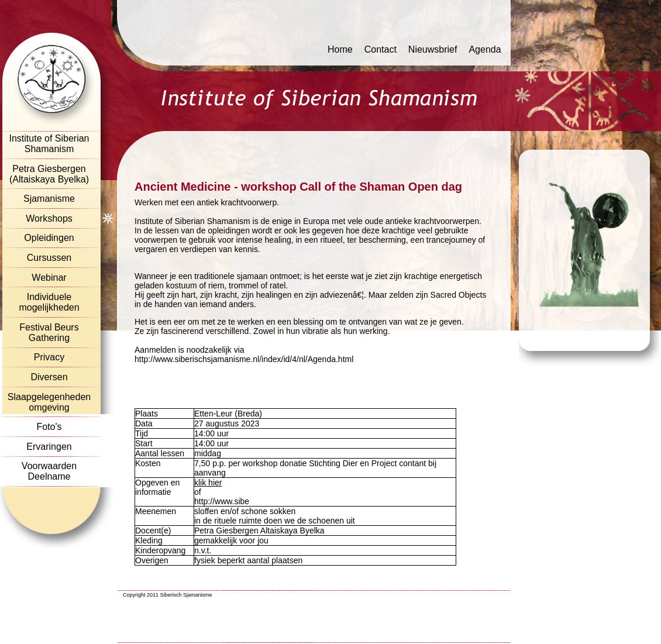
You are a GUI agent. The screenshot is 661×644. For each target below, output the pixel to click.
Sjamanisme (49, 199)
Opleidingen (49, 238)
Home (340, 49)
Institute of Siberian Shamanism (49, 144)
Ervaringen (49, 447)
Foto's (49, 427)
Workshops (49, 218)
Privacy (49, 357)
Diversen (49, 377)
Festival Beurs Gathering (49, 333)
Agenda (485, 49)
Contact (381, 49)
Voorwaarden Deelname (49, 471)
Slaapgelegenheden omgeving (49, 402)
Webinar (49, 278)
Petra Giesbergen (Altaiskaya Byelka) (49, 174)
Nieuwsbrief (433, 49)
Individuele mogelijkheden (49, 302)
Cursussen (49, 258)
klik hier (208, 483)
